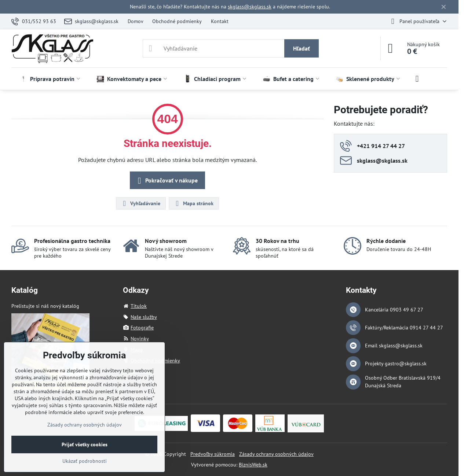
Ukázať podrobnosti (85, 461)
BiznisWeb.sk (253, 465)
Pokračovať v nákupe (166, 181)
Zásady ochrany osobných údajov (276, 454)
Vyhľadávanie (140, 203)
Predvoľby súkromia (213, 454)
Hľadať (302, 48)
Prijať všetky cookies (85, 444)
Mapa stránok (193, 203)
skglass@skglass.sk (250, 7)
